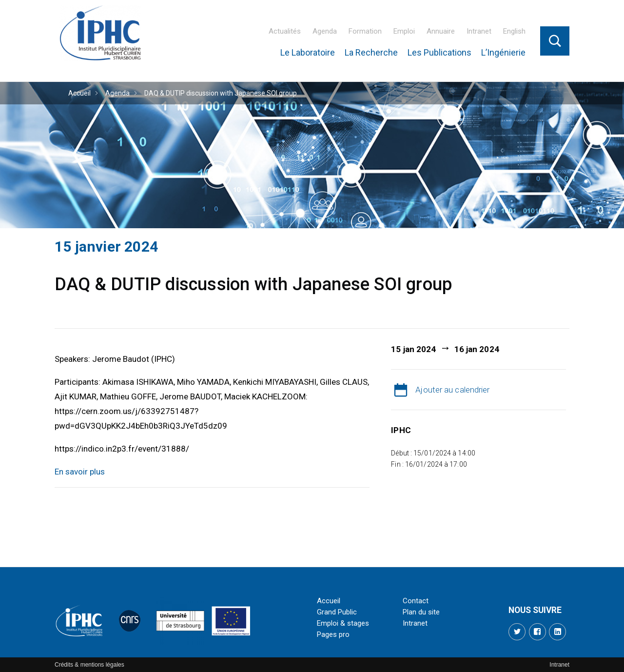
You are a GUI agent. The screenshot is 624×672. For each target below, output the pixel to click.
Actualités (285, 31)
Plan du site (421, 612)
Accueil (79, 93)
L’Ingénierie (503, 52)
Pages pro (333, 634)
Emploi (404, 31)
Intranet (479, 31)
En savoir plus (80, 472)
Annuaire (441, 31)
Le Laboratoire (308, 52)
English (514, 31)
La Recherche (371, 52)
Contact (416, 601)
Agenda (325, 31)
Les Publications (439, 52)
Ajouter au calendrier (452, 390)
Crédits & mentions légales (89, 665)
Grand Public (337, 612)
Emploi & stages (343, 623)
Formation (365, 31)
